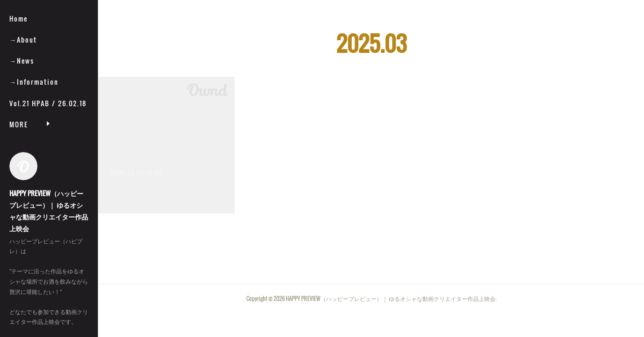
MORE (19, 124)
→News (22, 61)
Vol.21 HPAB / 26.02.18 (48, 103)
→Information (34, 82)
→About (23, 40)
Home (19, 18)
